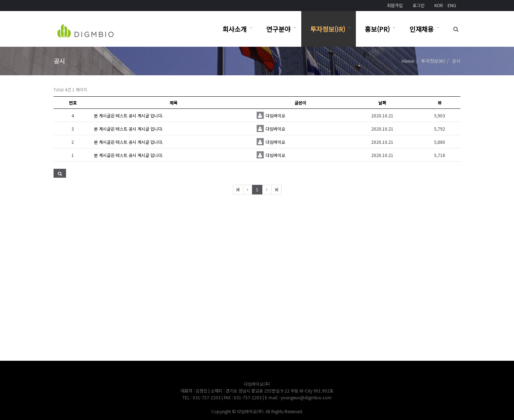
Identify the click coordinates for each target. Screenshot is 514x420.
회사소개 (235, 29)
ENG (452, 5)
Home (408, 61)
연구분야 (278, 29)
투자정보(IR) (328, 29)
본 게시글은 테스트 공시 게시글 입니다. (128, 115)
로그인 (419, 5)
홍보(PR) (377, 29)
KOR (439, 5)
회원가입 (395, 5)
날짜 (382, 103)
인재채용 (422, 29)
